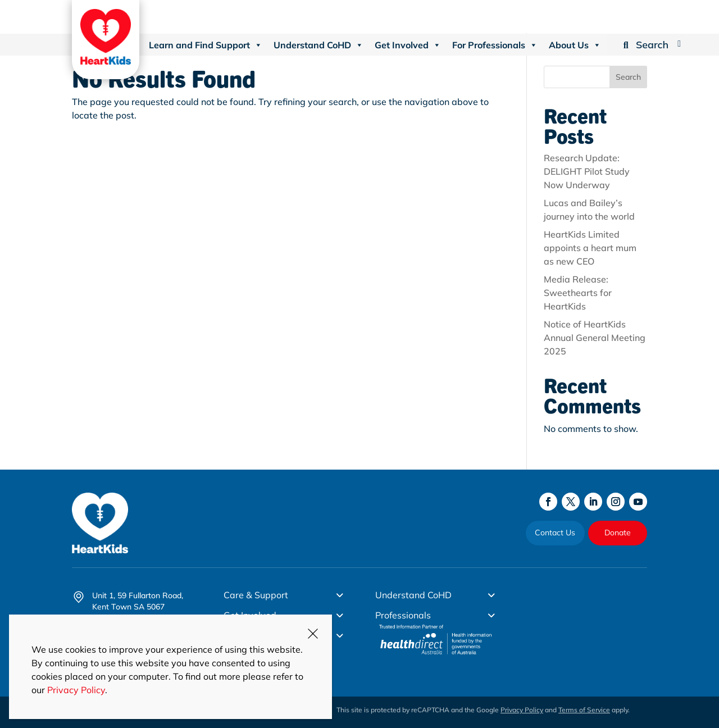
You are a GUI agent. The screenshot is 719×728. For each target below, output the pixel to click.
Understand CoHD (318, 45)
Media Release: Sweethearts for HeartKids (578, 293)
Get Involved (408, 45)
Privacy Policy (522, 710)
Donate (618, 533)
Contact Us (555, 533)
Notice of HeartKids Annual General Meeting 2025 (595, 338)
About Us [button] (575, 45)
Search (628, 77)
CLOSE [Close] (313, 634)
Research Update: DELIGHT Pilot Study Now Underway (587, 171)
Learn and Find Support (206, 45)
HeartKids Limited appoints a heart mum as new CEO (590, 248)
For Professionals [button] (495, 45)
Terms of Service (584, 710)
